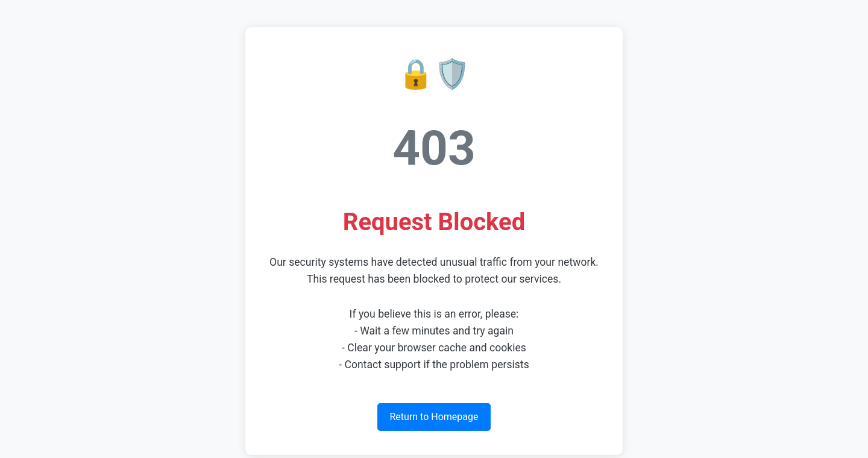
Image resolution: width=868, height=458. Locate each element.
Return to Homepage (434, 417)
